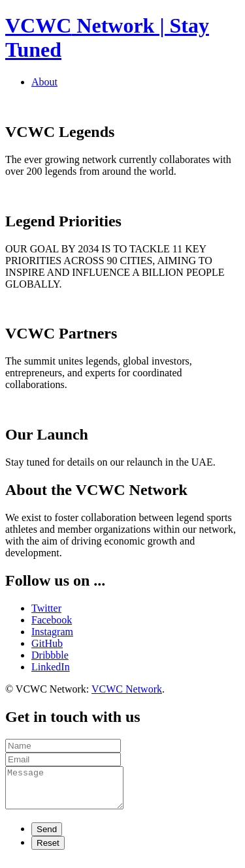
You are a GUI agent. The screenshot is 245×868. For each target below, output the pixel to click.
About (44, 82)
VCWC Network (127, 689)
